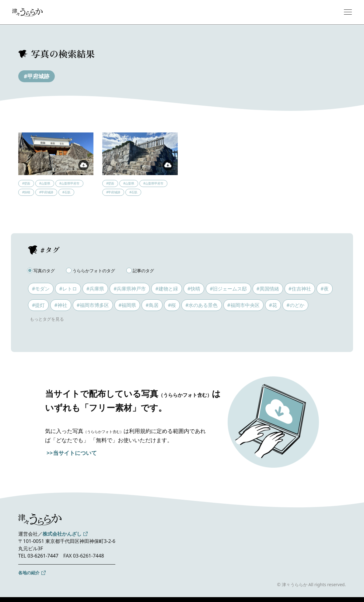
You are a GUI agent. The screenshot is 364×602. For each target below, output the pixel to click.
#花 (273, 305)
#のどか (295, 305)
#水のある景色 (201, 305)
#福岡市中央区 (243, 305)
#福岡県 (127, 305)
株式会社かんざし (62, 534)
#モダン (41, 289)
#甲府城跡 (37, 76)
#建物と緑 (166, 289)
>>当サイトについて (72, 453)
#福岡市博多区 (93, 305)
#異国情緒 (268, 289)
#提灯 (38, 305)
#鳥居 (152, 305)
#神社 (61, 305)
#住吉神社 (300, 289)
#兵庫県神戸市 (130, 289)
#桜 (172, 305)
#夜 (324, 289)
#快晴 (194, 289)
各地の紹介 (29, 573)
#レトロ (68, 289)
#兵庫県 (95, 289)
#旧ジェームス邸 (228, 289)
